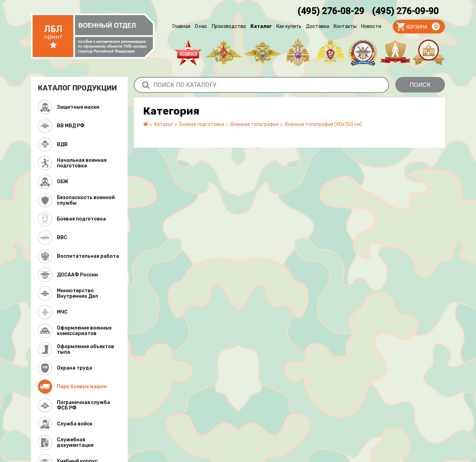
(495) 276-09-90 (405, 11)
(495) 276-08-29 (331, 11)
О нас (201, 26)
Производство (229, 26)
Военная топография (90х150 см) (323, 124)
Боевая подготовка (202, 124)
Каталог (261, 26)
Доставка (318, 26)
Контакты (345, 26)
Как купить (289, 26)
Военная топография (255, 124)
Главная (181, 26)
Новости (371, 26)
